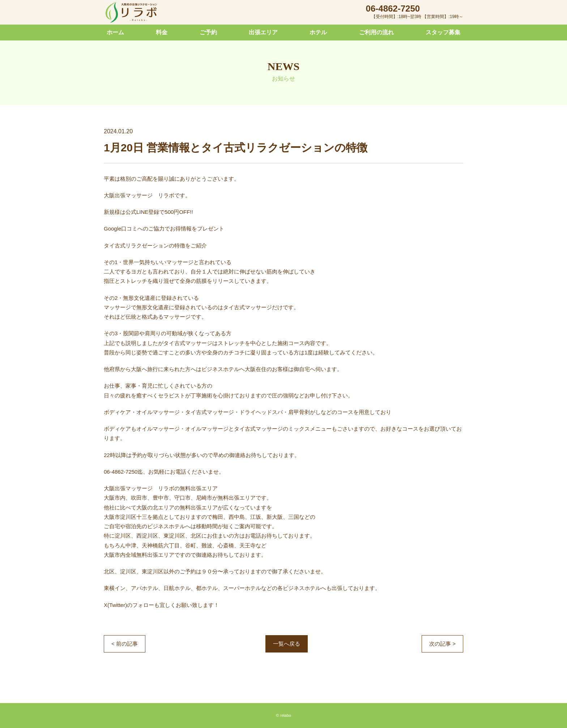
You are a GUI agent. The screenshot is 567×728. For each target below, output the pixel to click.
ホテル (318, 32)
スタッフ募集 (443, 32)
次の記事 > (442, 644)
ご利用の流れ (376, 32)
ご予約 (208, 32)
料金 (162, 32)
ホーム (115, 32)
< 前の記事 (125, 644)
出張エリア (263, 32)
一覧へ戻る (287, 644)
